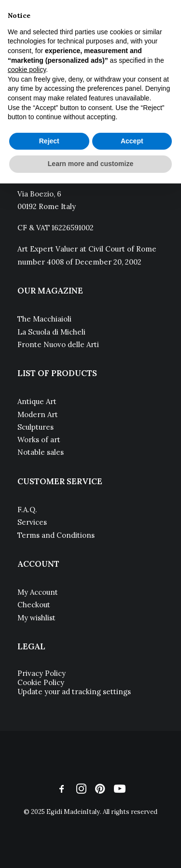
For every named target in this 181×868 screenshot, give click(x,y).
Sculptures (35, 427)
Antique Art (37, 401)
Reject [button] (49, 141)
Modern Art (38, 414)
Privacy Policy (42, 673)
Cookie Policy (41, 682)
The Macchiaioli (44, 319)
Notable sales (41, 452)
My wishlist (36, 618)
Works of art (39, 440)
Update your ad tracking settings (74, 692)
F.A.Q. (27, 510)
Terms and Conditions (56, 535)
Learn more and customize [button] (90, 164)
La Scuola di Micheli (51, 332)
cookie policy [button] (27, 70)
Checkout (34, 605)
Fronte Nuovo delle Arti (58, 344)
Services (32, 522)
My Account (38, 592)
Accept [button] (132, 141)
